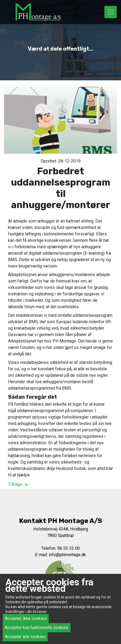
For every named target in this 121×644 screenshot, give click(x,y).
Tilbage (20, 484)
